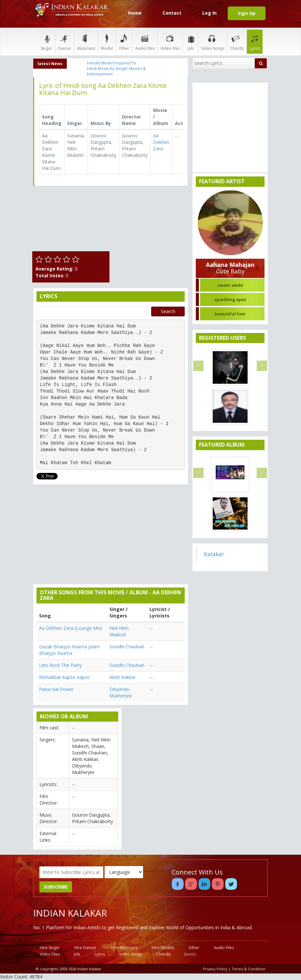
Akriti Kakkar (122, 677)
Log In (209, 13)
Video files (170, 41)
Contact (172, 13)
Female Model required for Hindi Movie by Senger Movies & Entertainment (116, 69)
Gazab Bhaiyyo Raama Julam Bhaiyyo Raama (70, 650)
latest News (50, 64)
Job (191, 41)
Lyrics (255, 41)
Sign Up (247, 13)
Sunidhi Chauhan (127, 647)
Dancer (65, 41)
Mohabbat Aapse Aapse (64, 677)
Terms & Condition (249, 969)
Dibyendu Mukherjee (121, 692)
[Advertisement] (151, 224)
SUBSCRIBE (56, 887)
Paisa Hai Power (56, 689)
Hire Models (163, 948)
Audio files (145, 41)
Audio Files (224, 948)
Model (107, 41)
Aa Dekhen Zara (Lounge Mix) (71, 628)
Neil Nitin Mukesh (119, 631)
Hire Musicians (124, 948)
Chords (237, 41)
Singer (46, 41)
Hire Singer (50, 948)
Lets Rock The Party (60, 665)
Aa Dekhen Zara (161, 142)
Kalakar (214, 554)
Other (124, 41)
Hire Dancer (85, 948)
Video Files (50, 954)
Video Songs (213, 41)
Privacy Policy (215, 969)
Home (135, 13)
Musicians (86, 41)
